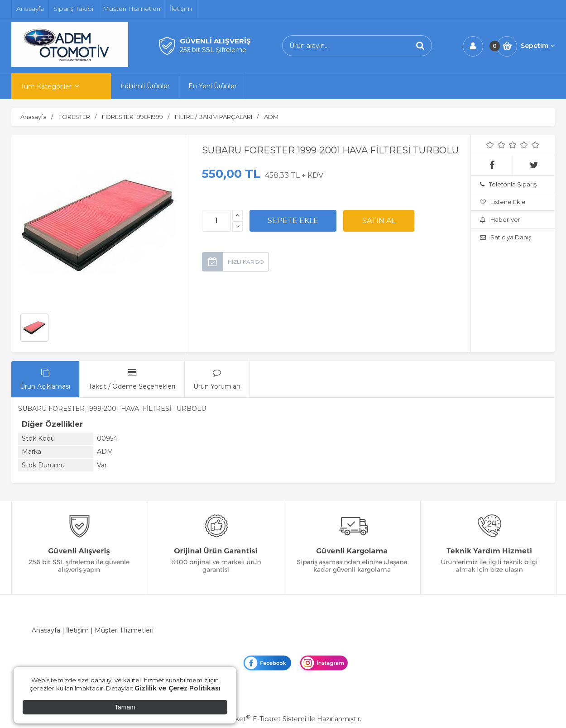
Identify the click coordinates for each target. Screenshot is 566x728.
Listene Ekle (503, 202)
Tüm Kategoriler (46, 86)
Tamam (125, 707)
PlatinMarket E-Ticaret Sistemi (256, 719)
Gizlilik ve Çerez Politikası (177, 688)
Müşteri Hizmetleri (124, 630)
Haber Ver (500, 219)
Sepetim (538, 46)
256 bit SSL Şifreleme (213, 50)
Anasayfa (46, 630)
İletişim (77, 630)
